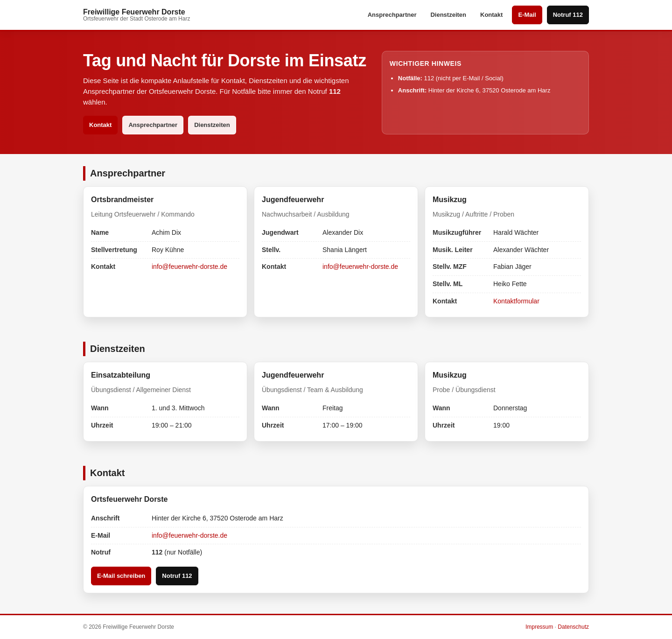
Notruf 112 (568, 15)
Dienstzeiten (448, 15)
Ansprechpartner (392, 15)
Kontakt (491, 15)
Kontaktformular (516, 301)
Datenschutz (573, 627)
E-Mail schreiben (121, 576)
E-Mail (527, 15)
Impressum (539, 627)
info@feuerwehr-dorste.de (189, 267)
